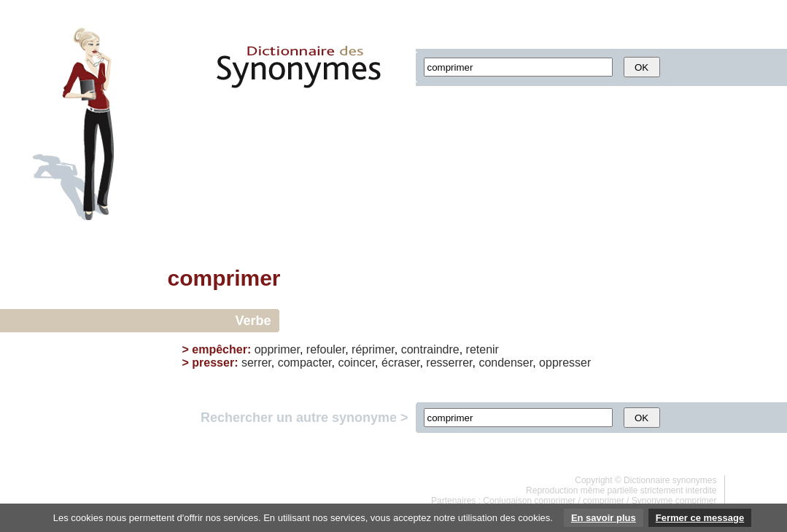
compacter (305, 363)
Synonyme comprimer (674, 501)
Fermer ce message (700, 518)
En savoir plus (604, 518)
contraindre (430, 349)
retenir (482, 349)
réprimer (373, 349)
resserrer (449, 363)
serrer (256, 363)
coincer (356, 363)
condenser (505, 363)
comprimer (604, 501)
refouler (326, 349)
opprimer (277, 349)
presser (213, 363)
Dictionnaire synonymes (670, 480)
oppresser (565, 363)
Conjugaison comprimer (529, 501)
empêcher (220, 349)
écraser (400, 363)
